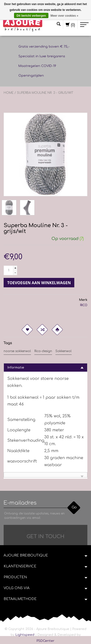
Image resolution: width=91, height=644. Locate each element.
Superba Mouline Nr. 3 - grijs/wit (45, 93)
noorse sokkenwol (17, 351)
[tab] (45, 367)
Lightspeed (25, 635)
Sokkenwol (64, 351)
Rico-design (43, 351)
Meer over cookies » (64, 16)
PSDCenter (45, 641)
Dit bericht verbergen (31, 16)
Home (9, 93)
